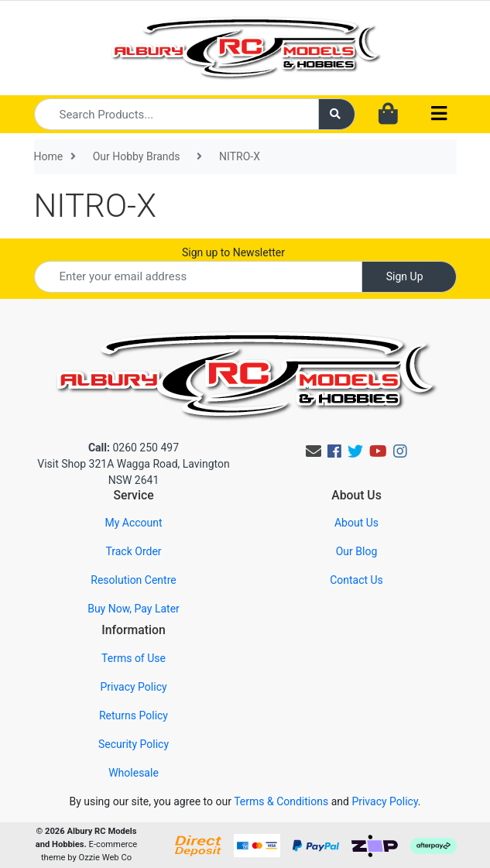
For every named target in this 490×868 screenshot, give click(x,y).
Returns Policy (134, 715)
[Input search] (177, 114)
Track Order (133, 551)
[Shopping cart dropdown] (388, 115)
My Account (133, 523)
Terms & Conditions (281, 801)
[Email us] (314, 451)
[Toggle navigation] (439, 114)
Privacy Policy (133, 687)
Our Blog (357, 551)
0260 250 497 (134, 448)
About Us (356, 523)
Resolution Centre (133, 580)
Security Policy (134, 744)
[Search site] (337, 114)
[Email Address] (198, 277)
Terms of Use (134, 658)
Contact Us (356, 580)
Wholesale (134, 773)
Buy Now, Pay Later (134, 609)
